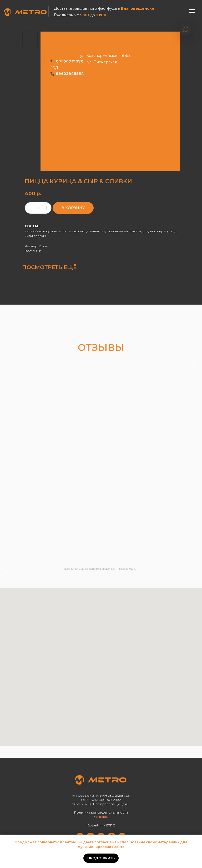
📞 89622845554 (67, 74)
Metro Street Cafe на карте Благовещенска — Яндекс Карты (100, 569)
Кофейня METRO (101, 825)
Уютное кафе (64, 55)
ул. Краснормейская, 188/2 (105, 55)
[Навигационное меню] (192, 11)
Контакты (101, 817)
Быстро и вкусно (68, 62)
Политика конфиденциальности (101, 812)
